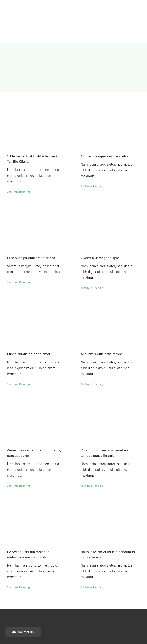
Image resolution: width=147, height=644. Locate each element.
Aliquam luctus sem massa (102, 354)
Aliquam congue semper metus (105, 156)
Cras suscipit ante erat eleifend (31, 258)
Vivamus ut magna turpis (100, 258)
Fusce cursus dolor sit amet (29, 354)
